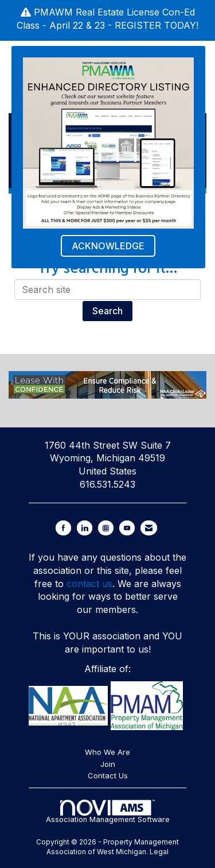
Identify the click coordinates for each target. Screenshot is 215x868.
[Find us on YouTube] (127, 528)
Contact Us (108, 776)
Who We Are (107, 752)
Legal (159, 852)
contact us (89, 584)
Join (108, 764)
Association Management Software (108, 812)
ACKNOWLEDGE (108, 246)
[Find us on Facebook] (63, 528)
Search (107, 311)
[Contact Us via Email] (149, 528)
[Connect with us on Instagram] (106, 528)
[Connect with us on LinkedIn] (85, 528)
